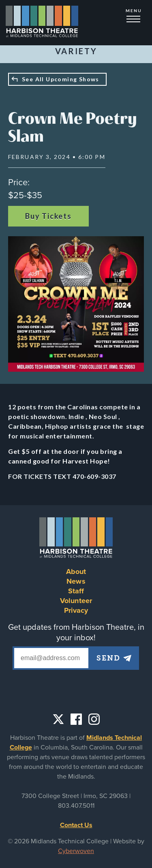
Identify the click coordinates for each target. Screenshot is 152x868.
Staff (76, 591)
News (76, 581)
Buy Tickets (48, 216)
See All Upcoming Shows (61, 79)
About (76, 572)
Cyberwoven (76, 851)
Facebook (76, 719)
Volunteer (76, 601)
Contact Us (76, 825)
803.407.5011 (76, 806)
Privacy (76, 610)
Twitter (58, 719)
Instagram (94, 719)
